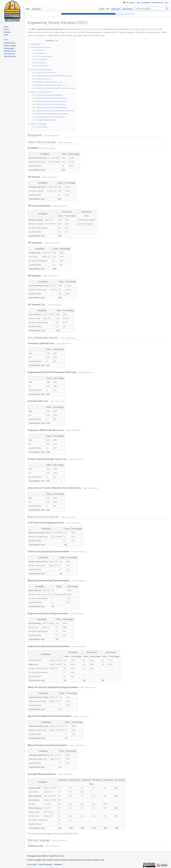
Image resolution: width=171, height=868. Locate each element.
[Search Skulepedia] (152, 9)
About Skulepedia (45, 865)
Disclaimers (58, 865)
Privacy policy (32, 865)
